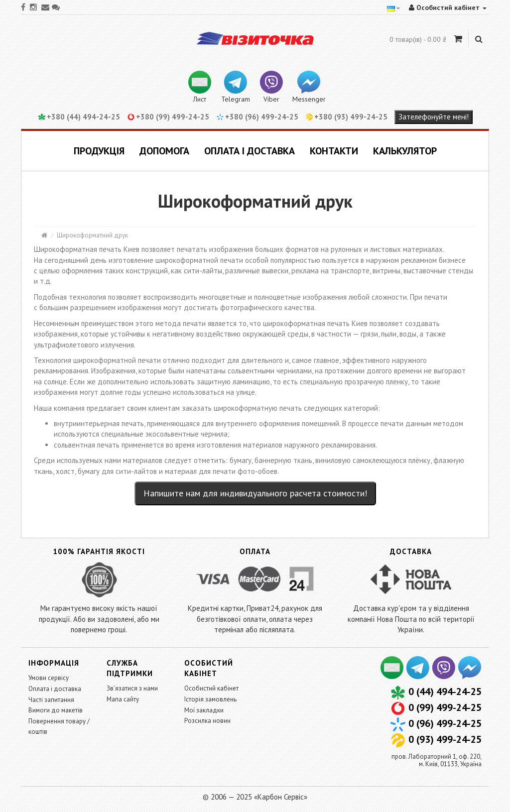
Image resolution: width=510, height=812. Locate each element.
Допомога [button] (164, 151)
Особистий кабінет (211, 688)
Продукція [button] (99, 151)
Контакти (334, 151)
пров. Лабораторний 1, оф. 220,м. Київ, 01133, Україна (437, 760)
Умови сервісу (49, 678)
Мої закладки (204, 710)
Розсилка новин (207, 721)
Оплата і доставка (250, 151)
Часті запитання (51, 700)
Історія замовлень (210, 699)
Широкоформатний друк (92, 235)
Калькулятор (405, 151)
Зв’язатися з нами (132, 688)
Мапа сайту (123, 699)
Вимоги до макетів (56, 710)
